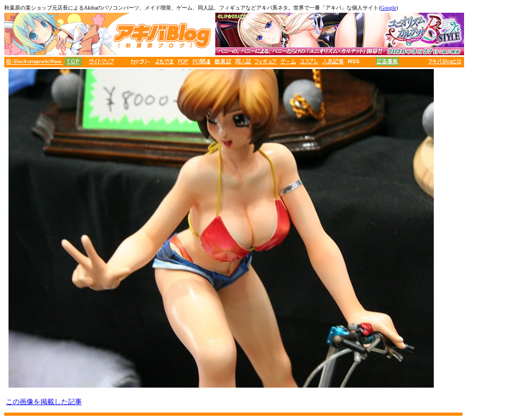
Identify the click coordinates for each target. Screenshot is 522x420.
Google (388, 8)
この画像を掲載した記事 (44, 402)
